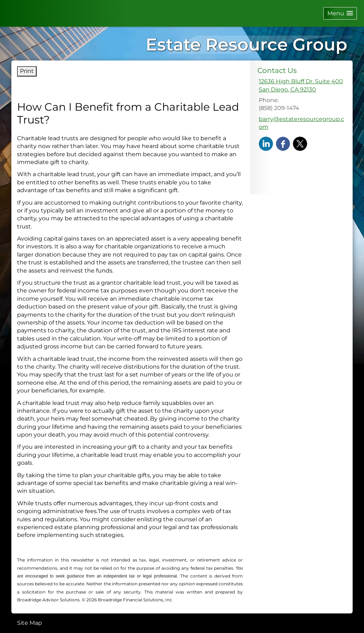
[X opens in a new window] (300, 144)
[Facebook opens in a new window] (283, 144)
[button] (340, 13)
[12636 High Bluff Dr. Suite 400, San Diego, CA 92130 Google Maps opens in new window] (301, 86)
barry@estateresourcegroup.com (301, 123)
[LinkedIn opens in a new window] (266, 144)
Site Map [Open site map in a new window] (30, 623)
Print (27, 71)
